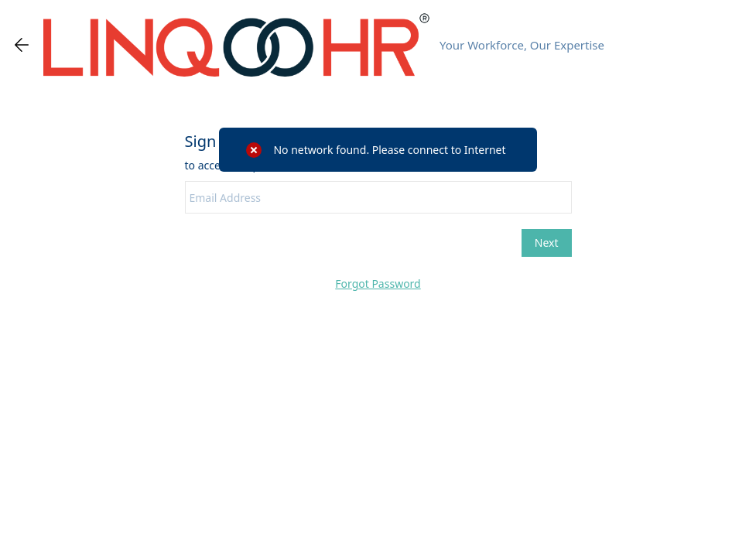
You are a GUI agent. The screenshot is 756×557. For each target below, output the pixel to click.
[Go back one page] (22, 45)
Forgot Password (378, 284)
